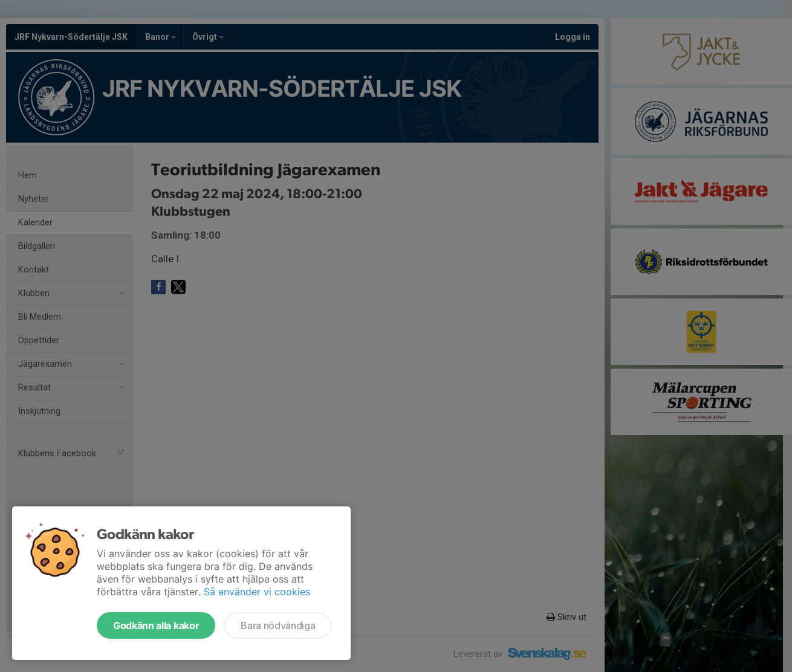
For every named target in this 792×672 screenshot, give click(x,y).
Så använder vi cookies (257, 592)
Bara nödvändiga (278, 625)
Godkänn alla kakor (156, 625)
